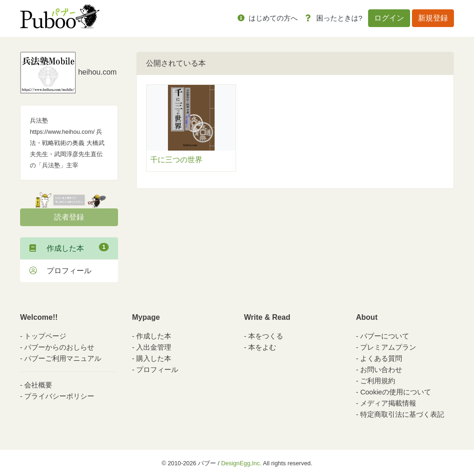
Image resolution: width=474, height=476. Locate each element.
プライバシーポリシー (59, 396)
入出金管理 (154, 347)
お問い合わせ (381, 369)
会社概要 (38, 385)
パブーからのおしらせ (59, 347)
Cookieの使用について (396, 392)
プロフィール (60, 271)
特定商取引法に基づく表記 (402, 414)
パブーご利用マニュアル (63, 358)
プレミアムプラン (388, 347)
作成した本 (69, 248)
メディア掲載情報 (388, 403)
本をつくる (266, 336)
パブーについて (385, 336)
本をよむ (262, 347)
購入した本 (154, 358)
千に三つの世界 (176, 160)
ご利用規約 (378, 381)
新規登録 (433, 18)
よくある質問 (381, 358)
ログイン (389, 18)
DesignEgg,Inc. (241, 463)
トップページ (45, 336)
